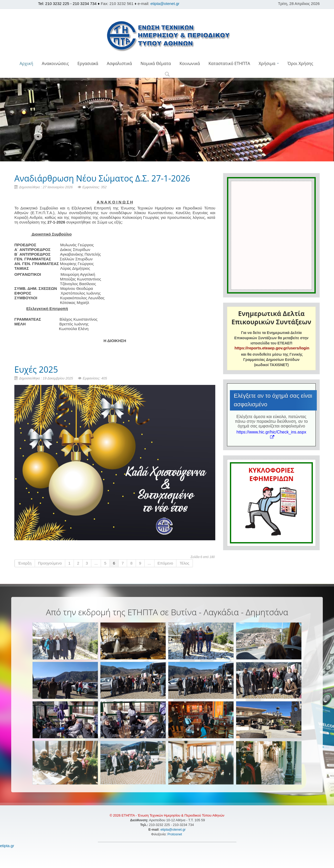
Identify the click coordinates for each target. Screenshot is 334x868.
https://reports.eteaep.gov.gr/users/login (272, 348)
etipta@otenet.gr (165, 4)
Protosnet (175, 834)
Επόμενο (165, 563)
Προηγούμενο (50, 563)
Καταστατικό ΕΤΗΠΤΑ (229, 63)
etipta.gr (7, 846)
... (96, 563)
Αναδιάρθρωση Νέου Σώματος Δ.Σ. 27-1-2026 (102, 178)
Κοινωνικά (190, 63)
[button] (167, 75)
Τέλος (184, 563)
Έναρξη (25, 563)
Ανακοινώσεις (55, 63)
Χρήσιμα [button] (269, 63)
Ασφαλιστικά (119, 63)
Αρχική (26, 63)
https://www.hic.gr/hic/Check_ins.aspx (271, 434)
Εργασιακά (88, 63)
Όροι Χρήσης (300, 63)
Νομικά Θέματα (156, 63)
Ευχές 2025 (36, 369)
